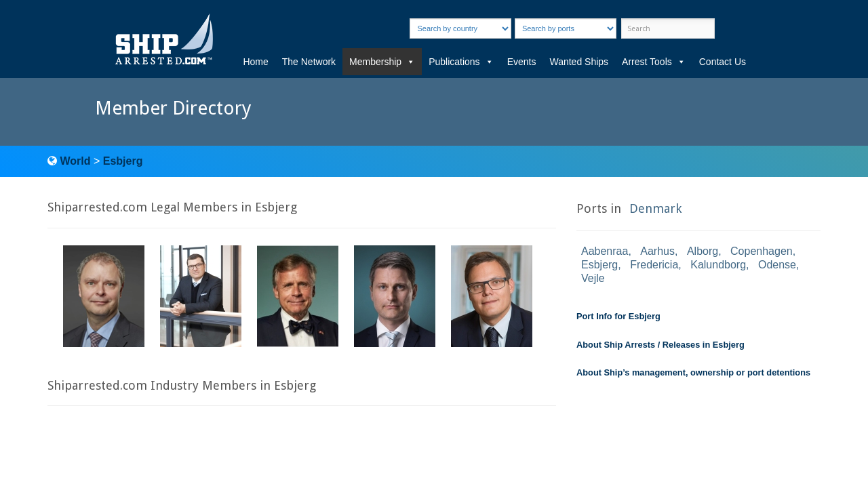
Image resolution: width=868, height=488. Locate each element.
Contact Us (723, 62)
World (75, 161)
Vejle (593, 278)
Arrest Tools (654, 62)
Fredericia (654, 265)
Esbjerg (123, 161)
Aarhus (657, 251)
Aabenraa (605, 251)
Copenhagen (762, 251)
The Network (309, 62)
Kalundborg (718, 265)
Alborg (703, 251)
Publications (461, 62)
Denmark (655, 208)
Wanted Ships (579, 62)
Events (522, 62)
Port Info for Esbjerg (618, 316)
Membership (382, 62)
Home (255, 62)
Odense (777, 265)
